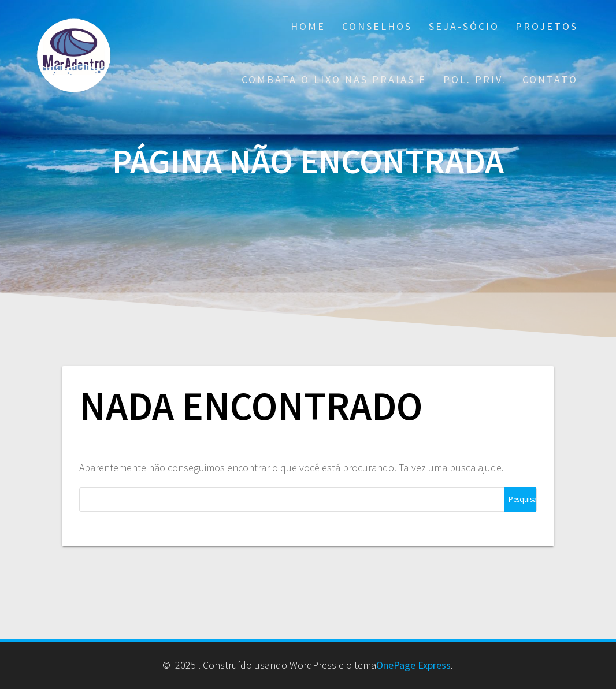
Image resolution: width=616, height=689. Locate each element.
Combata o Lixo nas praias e (334, 79)
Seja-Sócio (464, 26)
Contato (550, 79)
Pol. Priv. (475, 79)
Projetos (547, 26)
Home (308, 26)
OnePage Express (413, 665)
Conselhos (377, 26)
